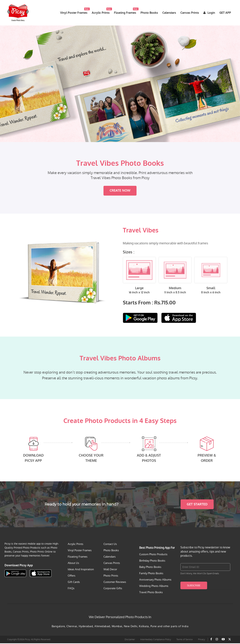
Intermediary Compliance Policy (156, 640)
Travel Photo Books (151, 593)
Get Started (197, 505)
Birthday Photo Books (152, 561)
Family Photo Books (151, 574)
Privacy (202, 640)
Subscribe (194, 586)
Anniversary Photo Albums (155, 580)
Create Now (120, 191)
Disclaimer (130, 640)
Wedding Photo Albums (154, 587)
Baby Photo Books (150, 568)
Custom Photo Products (153, 555)
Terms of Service (185, 640)
